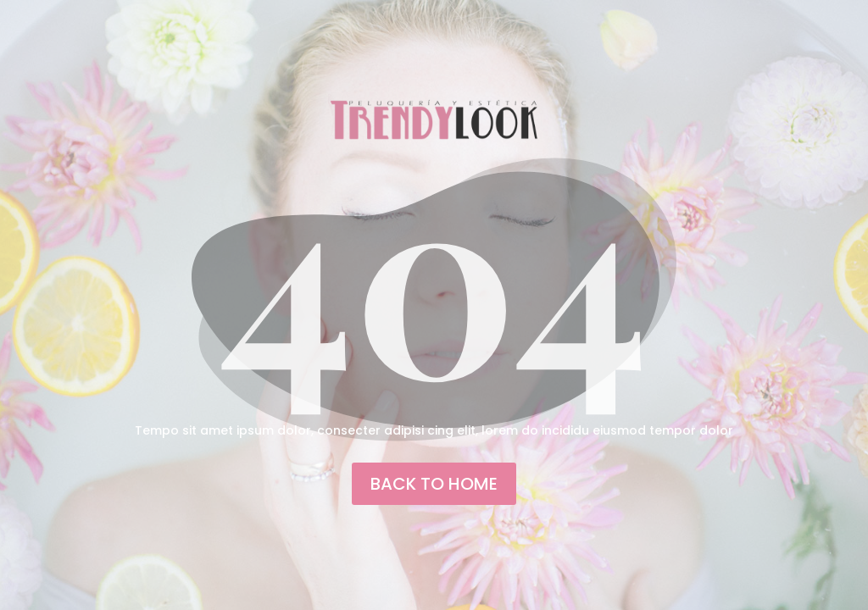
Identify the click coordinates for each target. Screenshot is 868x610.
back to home (434, 484)
